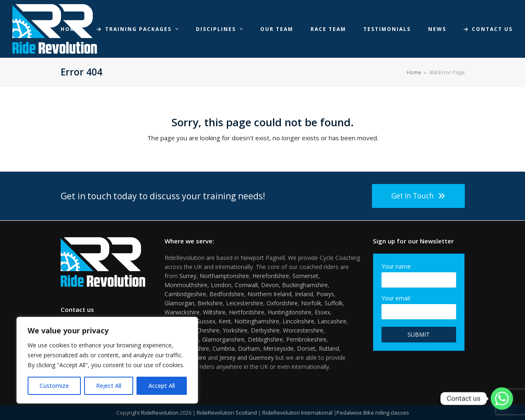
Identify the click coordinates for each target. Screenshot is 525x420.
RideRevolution (160, 413)
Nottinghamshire (257, 321)
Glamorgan (179, 303)
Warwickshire (182, 312)
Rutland (329, 348)
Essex (322, 312)
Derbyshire (265, 330)
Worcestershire (303, 330)
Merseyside (278, 348)
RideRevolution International (297, 413)
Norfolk (311, 303)
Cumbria (224, 348)
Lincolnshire (298, 321)
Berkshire (210, 303)
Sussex (206, 321)
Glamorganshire (223, 339)
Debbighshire (265, 339)
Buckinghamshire (305, 285)
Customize (54, 386)
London (221, 285)
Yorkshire (235, 330)
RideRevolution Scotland (227, 413)
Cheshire (208, 330)
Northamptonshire (224, 276)
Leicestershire (245, 303)
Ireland (304, 294)
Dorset (306, 348)
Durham (249, 348)
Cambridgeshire (185, 294)
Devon (270, 285)
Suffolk (334, 303)
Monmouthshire (186, 285)
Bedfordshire (227, 294)
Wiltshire (214, 312)
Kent (225, 321)
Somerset (305, 276)
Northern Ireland (270, 294)
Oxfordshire (282, 303)
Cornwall (246, 285)
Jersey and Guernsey (247, 357)
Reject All (109, 386)
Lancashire (332, 321)
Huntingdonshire (290, 312)
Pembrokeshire (306, 339)
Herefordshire (271, 276)
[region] (107, 360)
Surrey (188, 276)
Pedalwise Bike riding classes (373, 413)
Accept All (162, 386)
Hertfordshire (247, 312)
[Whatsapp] (502, 399)
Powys (325, 294)
